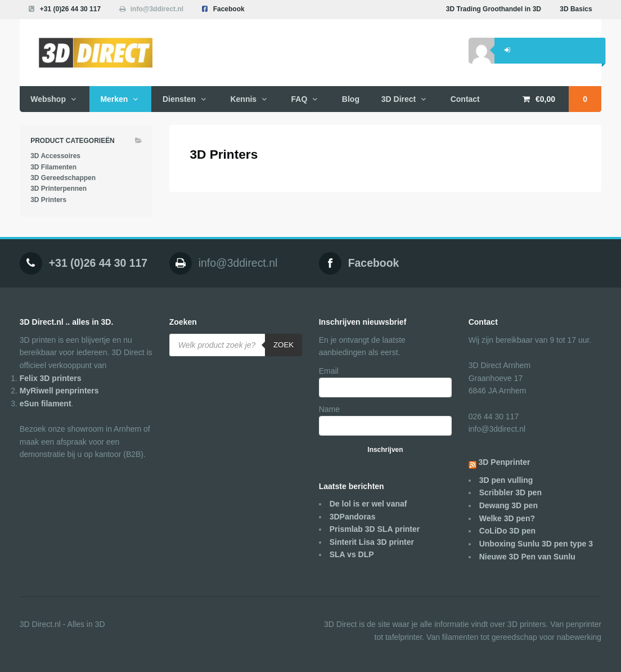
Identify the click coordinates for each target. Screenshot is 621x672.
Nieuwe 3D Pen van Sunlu (527, 557)
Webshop (48, 99)
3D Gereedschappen (63, 178)
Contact (465, 99)
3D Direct (399, 99)
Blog (351, 99)
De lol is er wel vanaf (368, 504)
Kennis (243, 99)
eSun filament (46, 404)
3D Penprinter (505, 462)
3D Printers (48, 200)
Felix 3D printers (51, 378)
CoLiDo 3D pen (507, 531)
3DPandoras (353, 517)
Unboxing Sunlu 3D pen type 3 (536, 544)
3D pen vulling (506, 480)
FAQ (300, 99)
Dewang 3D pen (508, 505)
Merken (114, 99)
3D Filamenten (53, 167)
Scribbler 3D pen (510, 492)
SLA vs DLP (352, 554)
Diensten (179, 99)
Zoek (283, 345)
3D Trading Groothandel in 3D (494, 9)
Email (329, 371)
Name (329, 409)
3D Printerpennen (58, 189)
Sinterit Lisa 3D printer (372, 542)
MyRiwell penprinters (59, 391)
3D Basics (576, 9)
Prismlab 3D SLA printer (375, 529)
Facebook (229, 9)
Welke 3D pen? (507, 518)
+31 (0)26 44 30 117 (70, 9)
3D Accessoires (55, 156)
